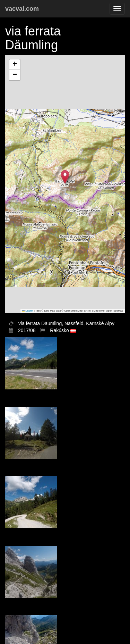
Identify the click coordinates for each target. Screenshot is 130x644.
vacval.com (22, 9)
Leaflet (28, 311)
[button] (65, 177)
